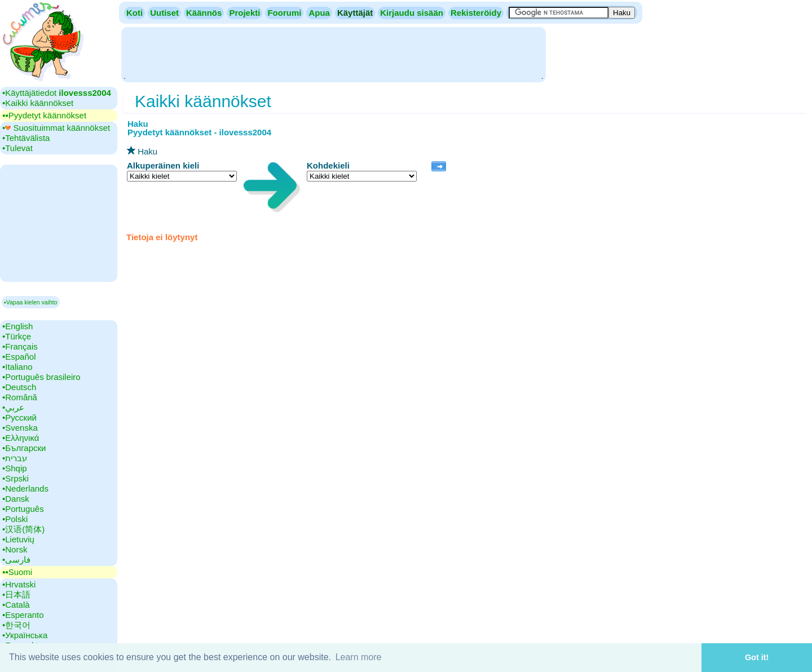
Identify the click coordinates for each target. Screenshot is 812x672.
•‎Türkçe (17, 336)
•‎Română (20, 397)
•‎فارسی (16, 560)
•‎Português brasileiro (41, 377)
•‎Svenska (20, 428)
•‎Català (16, 605)
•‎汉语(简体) (23, 529)
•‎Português (23, 509)
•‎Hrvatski (19, 584)
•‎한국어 (16, 625)
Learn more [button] (359, 657)
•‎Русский (19, 417)
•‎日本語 (16, 594)
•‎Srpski (16, 478)
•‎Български (24, 448)
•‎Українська (25, 635)
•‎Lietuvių (18, 539)
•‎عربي (13, 407)
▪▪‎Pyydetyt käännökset (44, 115)
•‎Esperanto (23, 615)
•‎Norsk (15, 549)
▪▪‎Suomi (17, 572)
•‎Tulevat (17, 148)
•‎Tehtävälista (26, 138)
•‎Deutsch (19, 387)
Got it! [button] (757, 657)
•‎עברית (15, 458)
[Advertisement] (333, 54)
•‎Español (19, 357)
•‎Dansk (16, 499)
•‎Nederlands (25, 488)
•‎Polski (15, 519)
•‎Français (20, 346)
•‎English (17, 326)
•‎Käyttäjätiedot (57, 93)
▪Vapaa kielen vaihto (31, 302)
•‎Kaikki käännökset (38, 103)
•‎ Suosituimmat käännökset (56, 128)
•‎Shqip (15, 468)
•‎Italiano (17, 367)
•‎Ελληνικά (21, 438)
